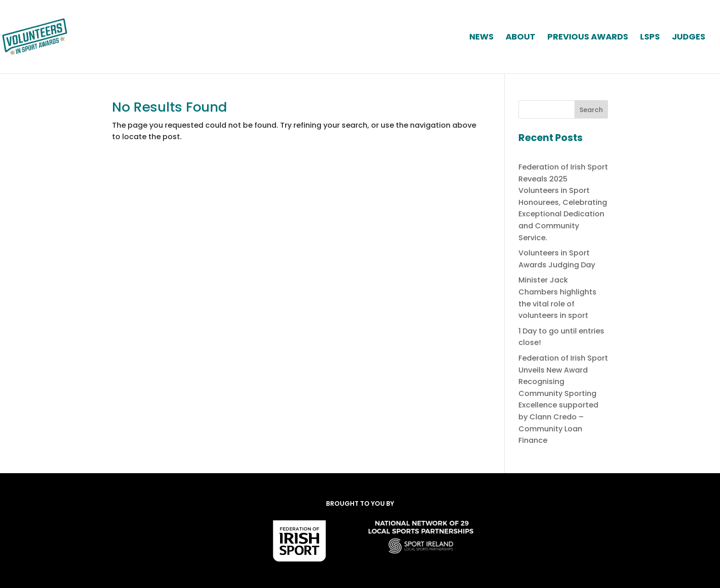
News (481, 38)
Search (591, 110)
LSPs (650, 38)
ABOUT (520, 38)
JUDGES (689, 38)
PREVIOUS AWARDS (588, 38)
